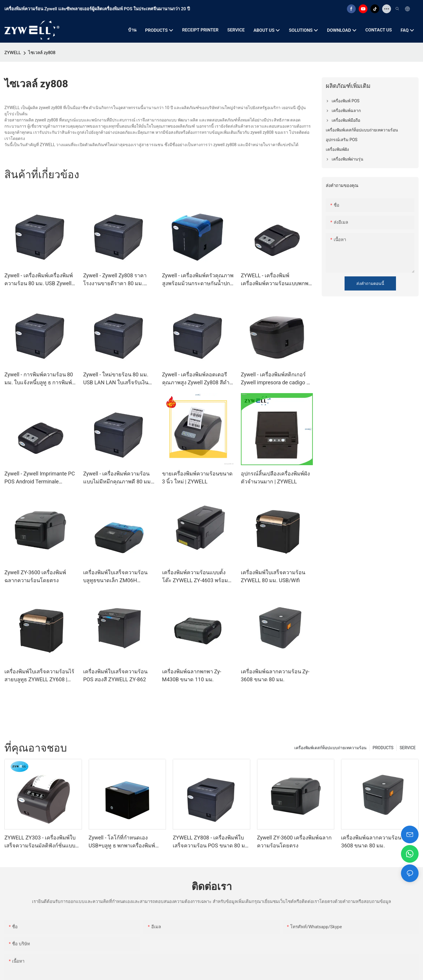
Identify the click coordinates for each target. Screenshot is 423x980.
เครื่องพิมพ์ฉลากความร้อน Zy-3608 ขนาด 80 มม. (275, 675)
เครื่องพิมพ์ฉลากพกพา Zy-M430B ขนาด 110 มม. (192, 675)
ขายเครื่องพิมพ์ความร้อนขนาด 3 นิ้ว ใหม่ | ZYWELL (197, 478)
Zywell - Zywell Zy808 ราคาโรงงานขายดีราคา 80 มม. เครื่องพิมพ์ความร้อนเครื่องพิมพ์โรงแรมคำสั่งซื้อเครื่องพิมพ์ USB (119, 280)
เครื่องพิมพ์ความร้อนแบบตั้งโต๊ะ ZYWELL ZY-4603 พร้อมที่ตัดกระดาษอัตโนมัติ (197, 577)
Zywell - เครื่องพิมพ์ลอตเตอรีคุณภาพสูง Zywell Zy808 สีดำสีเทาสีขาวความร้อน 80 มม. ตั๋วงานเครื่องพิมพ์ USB (198, 379)
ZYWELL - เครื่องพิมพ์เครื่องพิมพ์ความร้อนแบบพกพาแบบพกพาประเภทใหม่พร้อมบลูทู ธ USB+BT (276, 280)
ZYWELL (13, 53)
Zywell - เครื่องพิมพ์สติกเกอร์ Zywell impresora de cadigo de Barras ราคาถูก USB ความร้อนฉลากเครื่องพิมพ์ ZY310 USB (277, 379)
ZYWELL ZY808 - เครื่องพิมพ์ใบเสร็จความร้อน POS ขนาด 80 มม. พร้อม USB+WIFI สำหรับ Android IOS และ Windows (211, 842)
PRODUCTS (383, 748)
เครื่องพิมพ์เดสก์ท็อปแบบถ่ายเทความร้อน (330, 748)
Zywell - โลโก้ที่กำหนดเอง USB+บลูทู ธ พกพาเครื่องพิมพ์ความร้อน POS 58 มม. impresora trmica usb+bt (127, 842)
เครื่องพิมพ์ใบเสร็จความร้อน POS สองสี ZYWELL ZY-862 (115, 675)
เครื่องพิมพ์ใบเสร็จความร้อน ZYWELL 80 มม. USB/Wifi (273, 576)
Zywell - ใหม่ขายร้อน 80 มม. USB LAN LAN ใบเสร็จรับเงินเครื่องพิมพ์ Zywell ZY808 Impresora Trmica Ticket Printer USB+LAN (116, 379)
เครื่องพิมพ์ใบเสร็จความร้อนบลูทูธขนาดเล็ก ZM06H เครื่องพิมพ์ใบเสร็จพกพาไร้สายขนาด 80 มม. (118, 577)
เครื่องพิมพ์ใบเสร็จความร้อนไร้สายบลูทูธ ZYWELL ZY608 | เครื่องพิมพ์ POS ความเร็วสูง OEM (39, 676)
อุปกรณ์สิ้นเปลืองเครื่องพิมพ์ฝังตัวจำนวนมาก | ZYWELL (275, 478)
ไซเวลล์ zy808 (42, 53)
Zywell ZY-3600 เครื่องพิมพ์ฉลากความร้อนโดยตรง (35, 576)
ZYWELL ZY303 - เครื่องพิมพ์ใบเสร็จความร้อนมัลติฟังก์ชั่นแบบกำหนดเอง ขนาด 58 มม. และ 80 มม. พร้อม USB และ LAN (42, 842)
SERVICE (408, 748)
